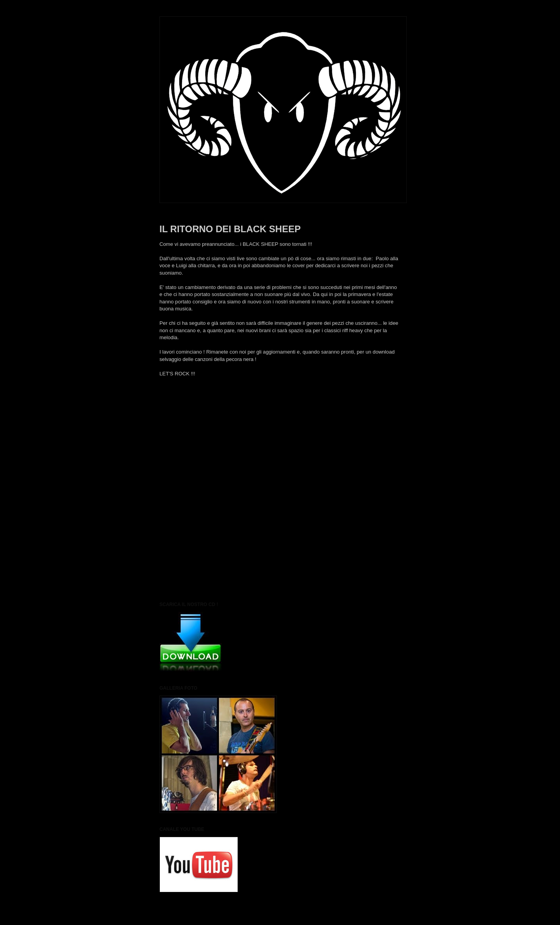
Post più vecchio (382, 409)
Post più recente (178, 409)
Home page (280, 409)
